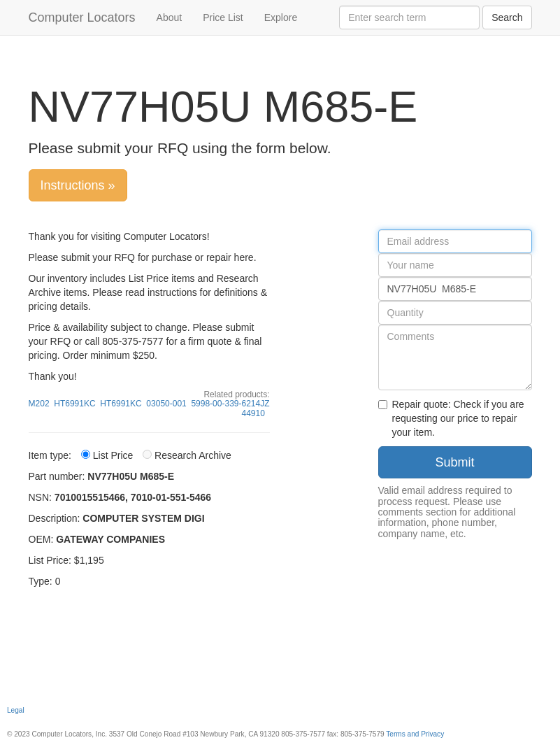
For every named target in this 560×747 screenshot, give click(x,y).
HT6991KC (74, 404)
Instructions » (78, 185)
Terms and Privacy (415, 734)
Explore (281, 17)
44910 (253, 413)
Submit (454, 462)
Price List (223, 17)
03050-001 (166, 404)
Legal (16, 710)
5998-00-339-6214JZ (230, 404)
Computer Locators (82, 17)
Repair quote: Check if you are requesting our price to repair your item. (451, 418)
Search (507, 17)
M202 (39, 404)
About (170, 17)
